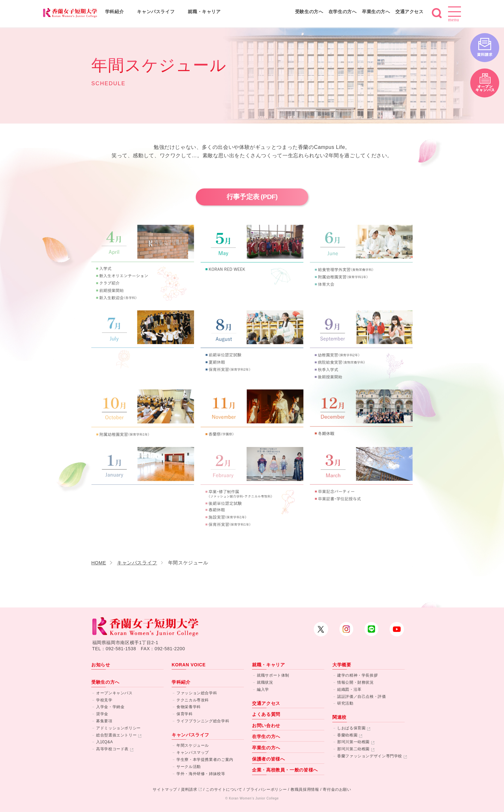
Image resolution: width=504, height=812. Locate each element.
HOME (99, 563)
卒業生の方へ (376, 12)
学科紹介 (115, 12)
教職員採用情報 (305, 789)
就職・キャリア (204, 12)
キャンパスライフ (156, 12)
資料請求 (189, 789)
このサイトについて (224, 789)
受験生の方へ (309, 12)
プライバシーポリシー (266, 789)
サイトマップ (165, 789)
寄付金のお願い (337, 789)
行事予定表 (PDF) (252, 197)
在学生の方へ (343, 12)
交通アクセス (410, 12)
